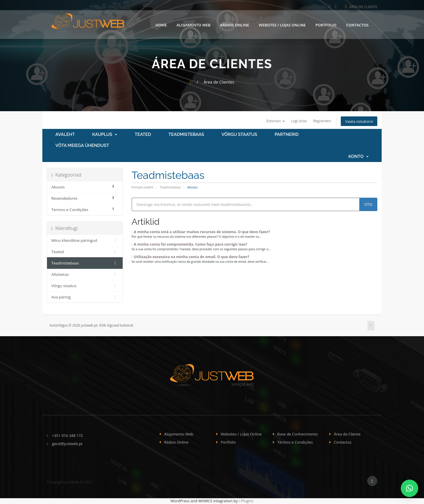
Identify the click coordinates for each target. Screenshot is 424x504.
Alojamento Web (194, 24)
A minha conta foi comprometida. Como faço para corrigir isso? (190, 245)
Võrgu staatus (239, 135)
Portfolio (326, 24)
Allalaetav (85, 275)
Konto (358, 157)
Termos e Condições (295, 443)
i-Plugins (246, 501)
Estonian (270, 121)
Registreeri (319, 121)
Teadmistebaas (186, 135)
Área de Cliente (361, 7)
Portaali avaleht (143, 188)
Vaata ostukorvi (358, 122)
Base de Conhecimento (298, 434)
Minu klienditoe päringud (85, 241)
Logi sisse (295, 121)
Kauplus (105, 135)
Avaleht (65, 135)
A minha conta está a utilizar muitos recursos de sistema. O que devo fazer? (201, 232)
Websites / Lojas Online (282, 24)
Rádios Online (235, 24)
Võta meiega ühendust (82, 146)
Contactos (357, 24)
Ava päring (85, 298)
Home (161, 24)
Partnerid (287, 135)
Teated (143, 135)
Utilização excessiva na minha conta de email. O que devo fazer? (191, 257)
